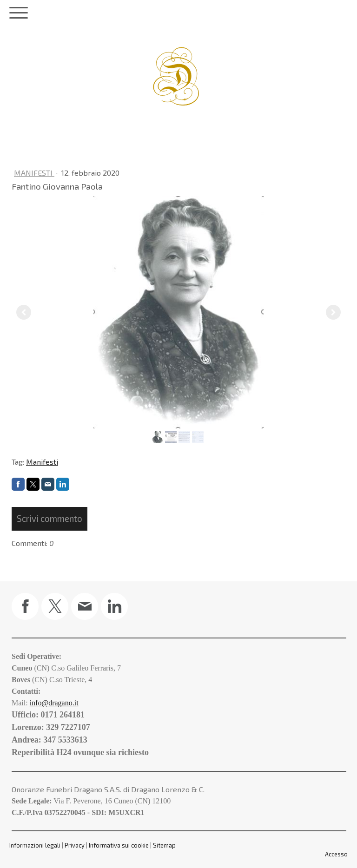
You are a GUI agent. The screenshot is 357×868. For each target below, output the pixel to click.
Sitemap (164, 845)
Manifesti (34, 173)
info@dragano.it (54, 703)
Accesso (336, 854)
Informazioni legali (35, 845)
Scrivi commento (50, 518)
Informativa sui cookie (119, 845)
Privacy (75, 845)
